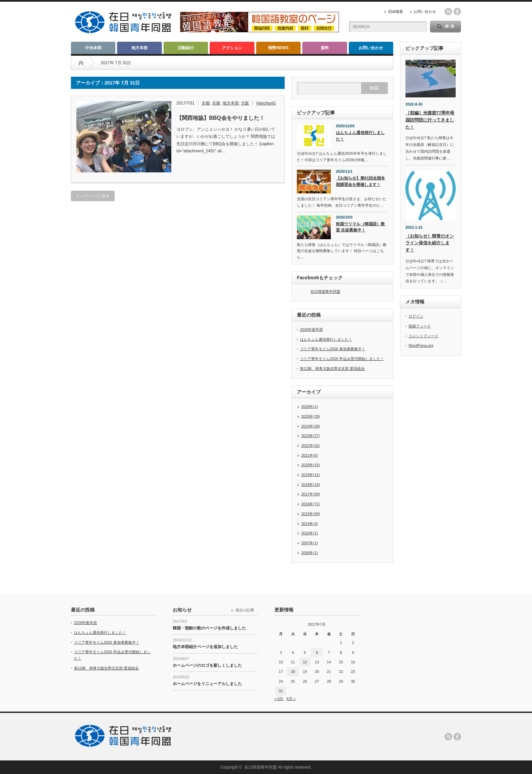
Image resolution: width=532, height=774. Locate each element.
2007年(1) (310, 543)
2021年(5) (310, 455)
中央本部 (93, 48)
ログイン (416, 316)
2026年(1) (310, 407)
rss (448, 12)
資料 (325, 48)
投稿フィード (420, 326)
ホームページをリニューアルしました (207, 684)
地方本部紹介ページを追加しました (205, 647)
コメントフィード (423, 336)
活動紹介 (186, 48)
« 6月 (279, 699)
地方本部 (139, 48)
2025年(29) (311, 416)
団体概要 (396, 12)
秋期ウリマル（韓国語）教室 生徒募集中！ (360, 227)
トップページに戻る (93, 196)
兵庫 (216, 103)
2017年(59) (311, 494)
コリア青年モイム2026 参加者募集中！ (333, 349)
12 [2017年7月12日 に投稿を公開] (305, 662)
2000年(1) (310, 553)
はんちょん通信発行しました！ (360, 136)
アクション (232, 48)
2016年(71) (311, 504)
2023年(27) (311, 436)
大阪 (245, 103)
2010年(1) (310, 533)
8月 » (291, 699)
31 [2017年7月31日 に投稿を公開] (281, 691)
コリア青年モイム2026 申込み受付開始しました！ (342, 359)
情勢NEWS (278, 48)
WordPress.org (421, 345)
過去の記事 (245, 610)
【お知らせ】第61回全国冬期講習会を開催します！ (360, 181)
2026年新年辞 (311, 329)
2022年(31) (311, 446)
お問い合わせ (425, 12)
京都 (206, 103)
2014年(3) (310, 524)
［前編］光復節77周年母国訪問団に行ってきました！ (430, 120)
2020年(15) (311, 465)
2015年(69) (311, 514)
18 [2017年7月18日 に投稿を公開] (293, 672)
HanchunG (266, 103)
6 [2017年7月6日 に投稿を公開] (317, 653)
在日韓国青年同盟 (325, 291)
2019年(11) (311, 475)
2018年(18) (311, 485)
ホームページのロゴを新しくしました (207, 665)
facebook (457, 12)
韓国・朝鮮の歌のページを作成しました (209, 628)
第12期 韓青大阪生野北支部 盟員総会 (332, 369)
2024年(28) (311, 426)
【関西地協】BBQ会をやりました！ (221, 118)
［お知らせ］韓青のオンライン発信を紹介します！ (430, 243)
